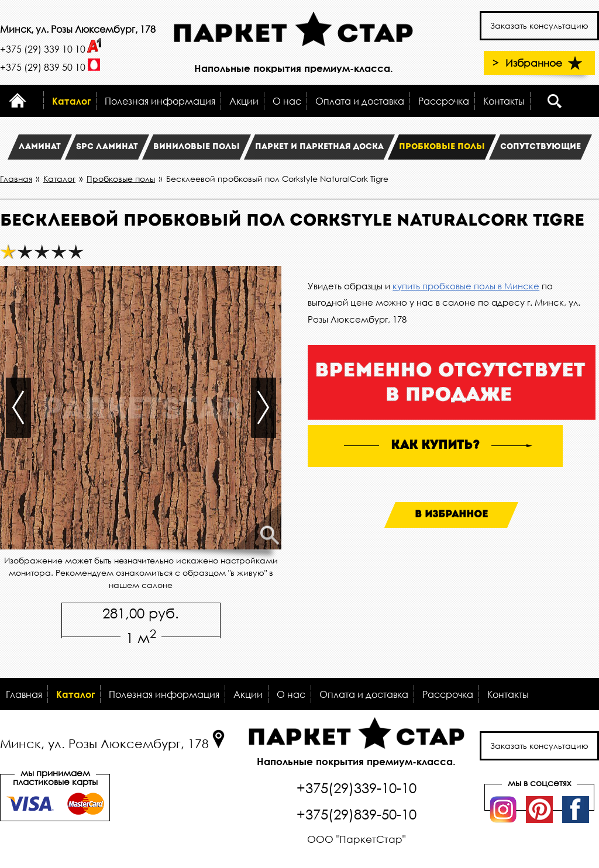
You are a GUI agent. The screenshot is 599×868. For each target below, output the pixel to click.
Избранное (545, 63)
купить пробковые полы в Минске (466, 286)
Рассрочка (444, 101)
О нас (287, 101)
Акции (244, 101)
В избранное (451, 515)
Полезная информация (160, 101)
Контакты (504, 101)
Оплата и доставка (360, 101)
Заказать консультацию (539, 25)
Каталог (71, 101)
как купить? (435, 446)
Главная (24, 694)
